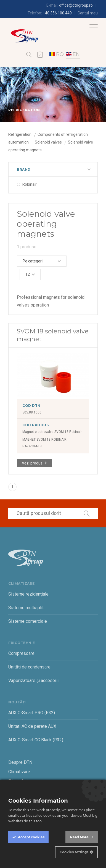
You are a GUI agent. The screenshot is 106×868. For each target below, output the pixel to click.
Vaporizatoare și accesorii (33, 681)
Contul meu (88, 13)
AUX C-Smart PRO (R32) (32, 713)
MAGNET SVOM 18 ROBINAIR (44, 440)
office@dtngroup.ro (76, 5)
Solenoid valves (48, 142)
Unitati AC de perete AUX (32, 726)
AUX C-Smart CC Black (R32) (36, 740)
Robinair (30, 184)
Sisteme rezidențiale (28, 594)
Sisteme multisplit (26, 608)
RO (57, 54)
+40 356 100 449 (57, 13)
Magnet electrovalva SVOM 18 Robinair (52, 432)
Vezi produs (32, 463)
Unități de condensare (29, 667)
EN (73, 54)
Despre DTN (20, 762)
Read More (79, 837)
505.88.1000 (32, 412)
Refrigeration (20, 134)
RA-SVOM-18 (32, 446)
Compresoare (21, 653)
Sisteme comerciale (28, 621)
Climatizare (19, 772)
